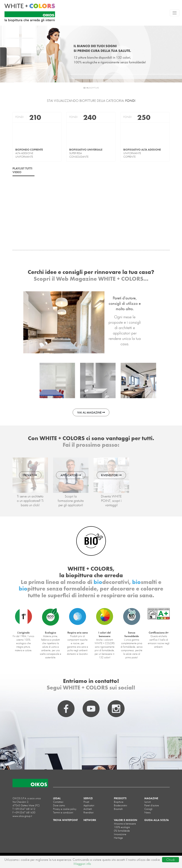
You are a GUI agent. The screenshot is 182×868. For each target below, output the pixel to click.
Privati (86, 802)
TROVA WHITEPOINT (65, 820)
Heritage (118, 838)
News (147, 812)
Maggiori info (82, 864)
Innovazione (120, 834)
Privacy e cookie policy (65, 809)
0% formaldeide (122, 831)
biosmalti (118, 809)
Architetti (88, 809)
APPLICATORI (71, 475)
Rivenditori (89, 812)
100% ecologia (122, 827)
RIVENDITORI (111, 475)
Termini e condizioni (63, 812)
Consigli (148, 809)
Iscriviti (148, 802)
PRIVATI (30, 475)
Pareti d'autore (152, 805)
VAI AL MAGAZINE (91, 412)
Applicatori (89, 805)
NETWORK (90, 820)
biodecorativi (120, 805)
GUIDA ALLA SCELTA (157, 820)
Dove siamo (59, 805)
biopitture (119, 802)
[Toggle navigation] (175, 13)
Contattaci (58, 802)
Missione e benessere (125, 824)
